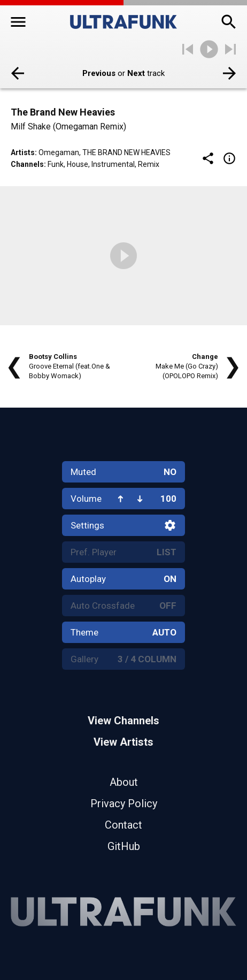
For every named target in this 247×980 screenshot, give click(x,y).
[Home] (124, 22)
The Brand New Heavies (126, 152)
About (124, 782)
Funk (56, 164)
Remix (149, 164)
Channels (27, 164)
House (78, 164)
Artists (23, 152)
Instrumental (113, 164)
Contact (124, 825)
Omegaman (59, 152)
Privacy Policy (124, 803)
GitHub (124, 846)
